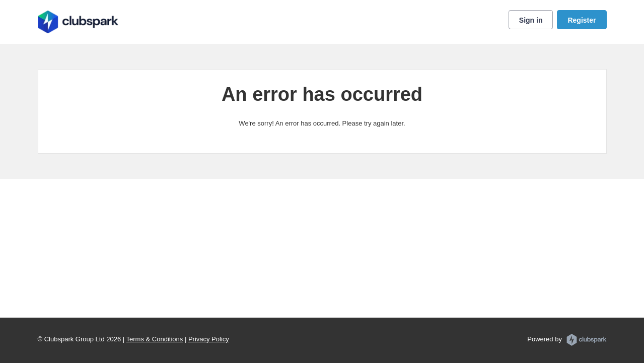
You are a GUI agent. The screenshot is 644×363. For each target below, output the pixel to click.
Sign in (531, 20)
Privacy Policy (209, 339)
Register (582, 20)
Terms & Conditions (155, 339)
